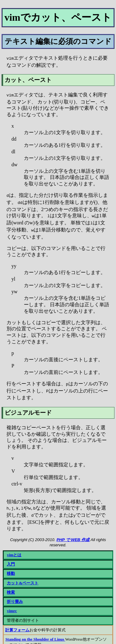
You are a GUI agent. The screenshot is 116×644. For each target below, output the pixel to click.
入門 (11, 557)
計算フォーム (17, 623)
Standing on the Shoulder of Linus (35, 632)
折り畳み (15, 595)
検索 (11, 585)
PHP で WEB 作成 (73, 533)
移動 (11, 567)
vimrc (12, 604)
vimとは (14, 548)
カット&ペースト (23, 576)
